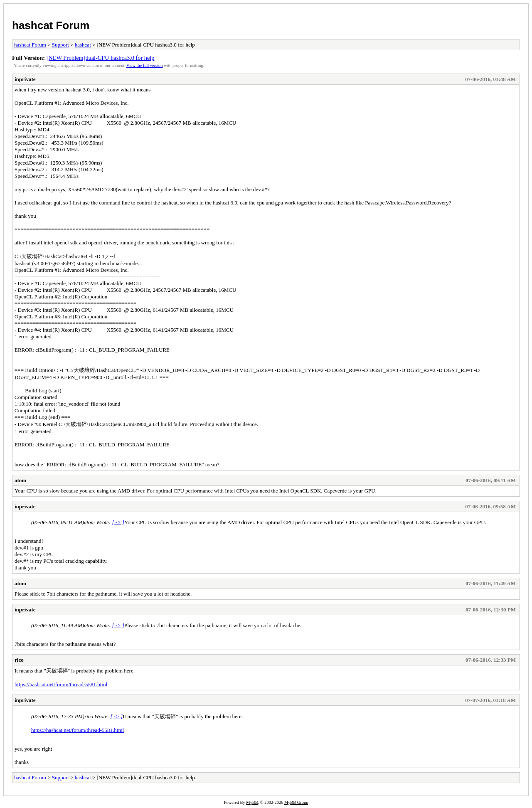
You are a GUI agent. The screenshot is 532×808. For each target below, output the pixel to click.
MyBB (252, 802)
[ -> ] (118, 522)
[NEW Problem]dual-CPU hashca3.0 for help (101, 58)
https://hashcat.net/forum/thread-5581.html (61, 684)
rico (19, 660)
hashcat (83, 45)
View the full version (144, 65)
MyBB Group (296, 802)
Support (60, 45)
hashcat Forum (51, 25)
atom (20, 480)
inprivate (25, 79)
